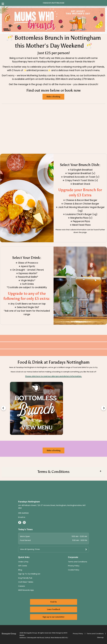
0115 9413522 (23, 513)
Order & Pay (23, 562)
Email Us (22, 517)
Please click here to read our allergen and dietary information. (53, 376)
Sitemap (100, 637)
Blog (20, 570)
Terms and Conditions (78, 562)
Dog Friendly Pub (25, 578)
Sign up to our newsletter (53, 617)
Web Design (57, 633)
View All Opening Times (30, 549)
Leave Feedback (54, 609)
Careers (22, 586)
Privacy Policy (74, 566)
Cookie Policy (74, 570)
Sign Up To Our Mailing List (29, 574)
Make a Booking (53, 97)
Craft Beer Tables (26, 582)
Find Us (53, 602)
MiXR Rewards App (26, 590)
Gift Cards (23, 566)
